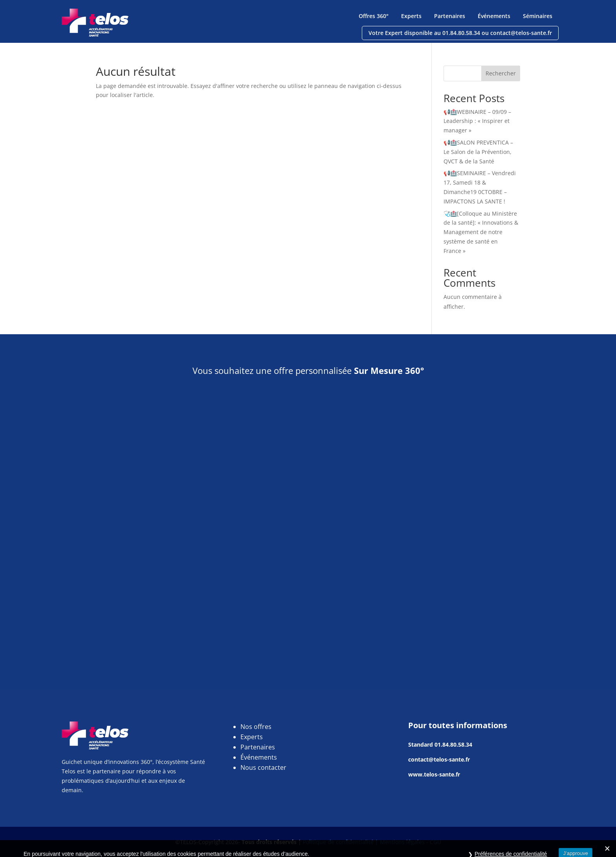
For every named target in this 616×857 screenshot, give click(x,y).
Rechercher (501, 73)
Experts (411, 16)
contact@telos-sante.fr (439, 759)
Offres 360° (374, 16)
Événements (494, 16)
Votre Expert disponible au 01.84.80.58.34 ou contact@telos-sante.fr (460, 33)
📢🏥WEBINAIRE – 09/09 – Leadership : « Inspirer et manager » (477, 121)
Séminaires (538, 16)
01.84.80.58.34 (453, 744)
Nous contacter (263, 767)
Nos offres (256, 727)
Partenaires (450, 16)
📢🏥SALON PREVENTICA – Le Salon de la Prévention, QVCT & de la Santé (478, 152)
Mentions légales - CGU (411, 842)
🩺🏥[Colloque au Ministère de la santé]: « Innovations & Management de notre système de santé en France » (481, 232)
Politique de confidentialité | (341, 842)
